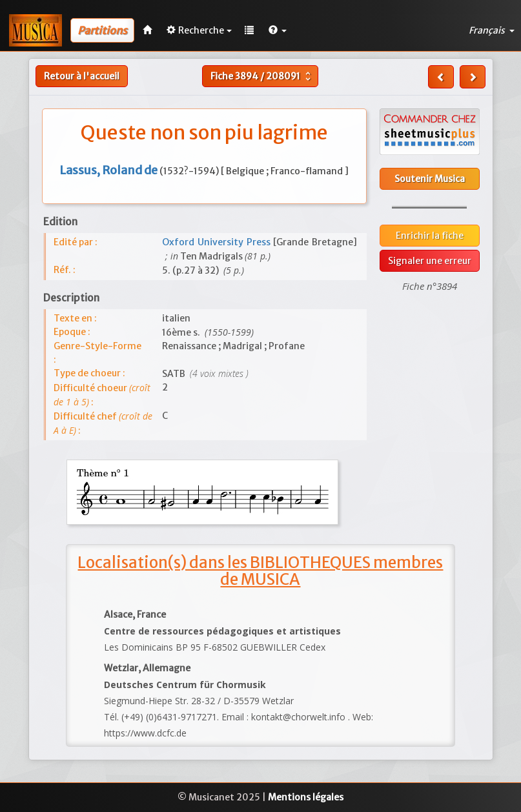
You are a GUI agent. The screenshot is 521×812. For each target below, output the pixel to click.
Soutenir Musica (430, 179)
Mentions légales (306, 797)
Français (492, 30)
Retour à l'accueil (82, 76)
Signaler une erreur (430, 261)
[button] (278, 30)
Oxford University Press (218, 242)
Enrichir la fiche (430, 236)
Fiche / (262, 76)
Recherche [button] (199, 30)
